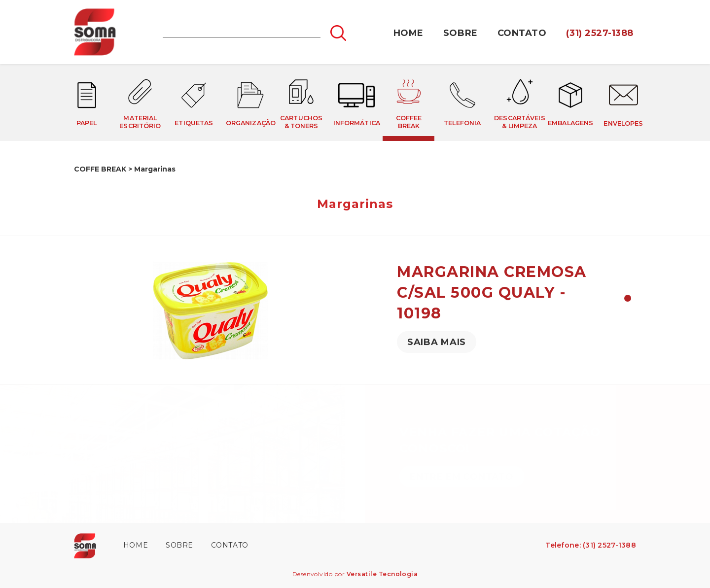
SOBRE (461, 33)
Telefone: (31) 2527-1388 (591, 545)
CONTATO (522, 33)
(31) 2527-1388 (600, 33)
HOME (408, 33)
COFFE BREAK (100, 169)
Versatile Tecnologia (382, 574)
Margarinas (155, 169)
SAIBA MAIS (437, 342)
